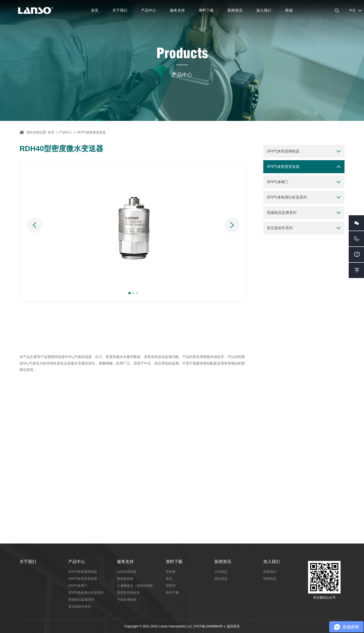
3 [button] (137, 293)
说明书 (171, 586)
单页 (169, 579)
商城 (289, 10)
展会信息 (221, 579)
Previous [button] (34, 225)
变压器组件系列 (280, 228)
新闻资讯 (235, 10)
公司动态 (221, 572)
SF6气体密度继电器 (283, 151)
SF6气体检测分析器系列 (287, 197)
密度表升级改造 (128, 593)
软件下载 (172, 593)
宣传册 (171, 572)
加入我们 (264, 10)
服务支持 (177, 10)
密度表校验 (125, 579)
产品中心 (149, 10)
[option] (133, 232)
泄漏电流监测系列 (282, 213)
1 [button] (130, 293)
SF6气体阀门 (278, 182)
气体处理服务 (127, 600)
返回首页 (233, 626)
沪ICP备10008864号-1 (210, 626)
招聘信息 (270, 579)
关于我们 (120, 10)
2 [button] (133, 293)
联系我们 (270, 572)
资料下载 (206, 10)
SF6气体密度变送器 (91, 132)
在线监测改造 (127, 572)
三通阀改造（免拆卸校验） (136, 586)
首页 (95, 10)
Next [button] (232, 225)
